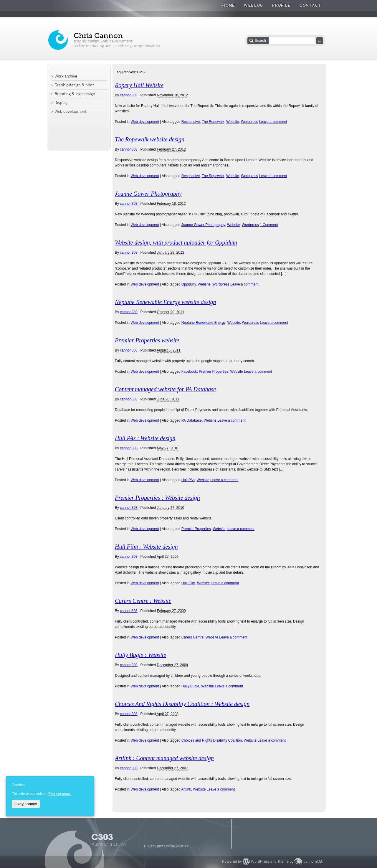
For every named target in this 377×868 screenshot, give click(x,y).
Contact (310, 5)
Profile (281, 5)
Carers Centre (192, 637)
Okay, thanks (26, 804)
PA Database (192, 420)
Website (233, 122)
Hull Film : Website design (146, 547)
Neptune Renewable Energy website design (166, 302)
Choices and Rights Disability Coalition (212, 740)
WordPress (260, 862)
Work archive (66, 76)
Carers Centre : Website (143, 601)
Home (229, 5)
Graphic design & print (74, 85)
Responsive (191, 122)
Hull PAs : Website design (145, 438)
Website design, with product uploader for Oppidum (176, 242)
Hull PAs (188, 480)
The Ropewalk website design (150, 139)
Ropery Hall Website (139, 85)
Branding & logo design (75, 94)
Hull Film (188, 583)
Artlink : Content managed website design (164, 758)
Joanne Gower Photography (148, 194)
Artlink (186, 789)
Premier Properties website (147, 340)
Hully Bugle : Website (140, 655)
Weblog (254, 5)
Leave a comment (273, 122)
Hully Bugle (190, 686)
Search (260, 41)
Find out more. (60, 794)
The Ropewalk (213, 122)
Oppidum (189, 284)
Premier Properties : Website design (157, 498)
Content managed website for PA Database (165, 389)
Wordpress (249, 122)
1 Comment (269, 225)
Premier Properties (214, 372)
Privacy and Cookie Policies (166, 846)
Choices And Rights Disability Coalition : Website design (182, 704)
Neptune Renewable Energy (203, 323)
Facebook (189, 372)
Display (61, 103)
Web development (145, 122)
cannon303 (129, 95)
